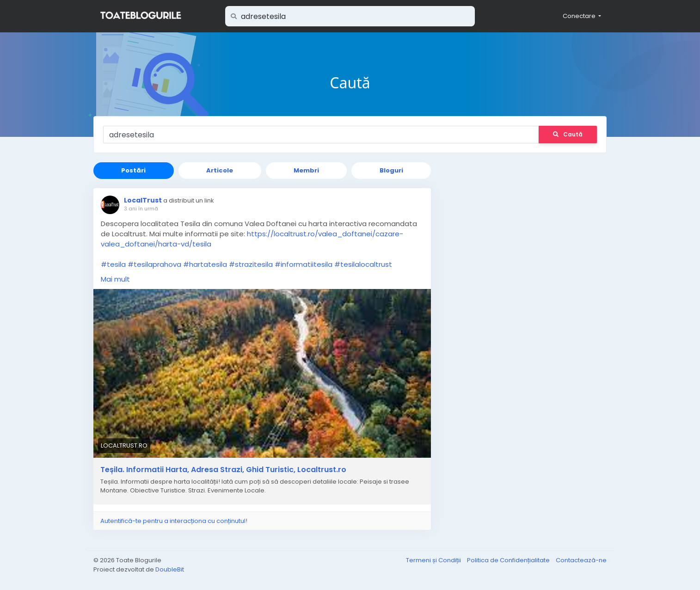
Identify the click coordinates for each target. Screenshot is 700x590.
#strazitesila (251, 264)
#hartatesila (205, 264)
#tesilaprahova (154, 264)
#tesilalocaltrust (363, 264)
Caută (568, 134)
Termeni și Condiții (434, 560)
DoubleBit (170, 569)
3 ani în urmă (141, 209)
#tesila (113, 264)
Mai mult (115, 279)
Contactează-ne (581, 560)
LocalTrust (143, 200)
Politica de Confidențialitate (509, 560)
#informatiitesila (304, 264)
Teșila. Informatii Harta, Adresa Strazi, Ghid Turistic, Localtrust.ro (223, 470)
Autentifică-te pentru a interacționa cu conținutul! (174, 521)
